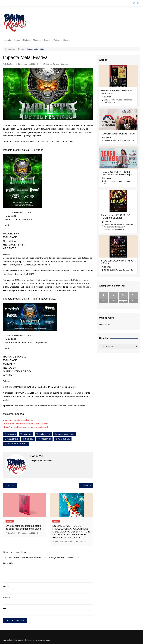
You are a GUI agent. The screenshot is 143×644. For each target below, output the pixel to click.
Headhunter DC (45, 434)
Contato (67, 40)
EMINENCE (27, 434)
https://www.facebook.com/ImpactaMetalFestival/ (25, 423)
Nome (6, 586)
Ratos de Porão (64, 439)
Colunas (47, 40)
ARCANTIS (11, 434)
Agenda (8, 40)
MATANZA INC (13, 439)
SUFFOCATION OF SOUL (17, 444)
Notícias (27, 40)
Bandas (17, 40)
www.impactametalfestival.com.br (18, 420)
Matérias (37, 40)
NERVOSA (29, 439)
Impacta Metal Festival (66, 434)
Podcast (57, 40)
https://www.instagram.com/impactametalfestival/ (26, 427)
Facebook (130, 3)
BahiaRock (9, 64)
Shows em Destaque (60, 64)
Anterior (11, 485)
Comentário (9, 563)
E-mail (6, 598)
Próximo (85, 485)
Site (5, 608)
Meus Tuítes (104, 325)
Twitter (134, 3)
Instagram (138, 3)
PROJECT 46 (46, 439)
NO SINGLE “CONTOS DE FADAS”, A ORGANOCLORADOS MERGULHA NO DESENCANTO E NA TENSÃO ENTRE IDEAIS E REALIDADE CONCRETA (71, 532)
